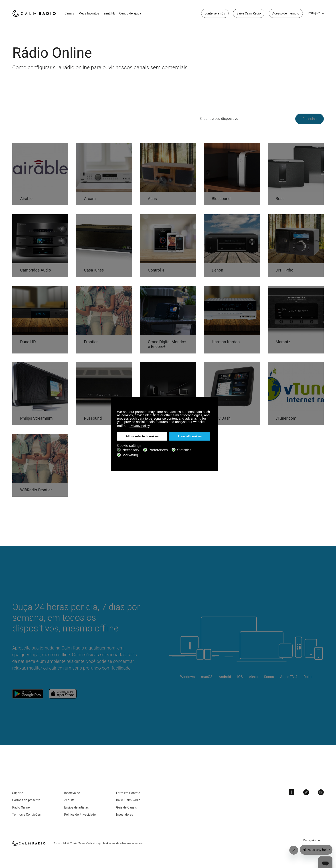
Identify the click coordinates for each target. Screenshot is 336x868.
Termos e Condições (26, 815)
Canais (69, 13)
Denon (217, 270)
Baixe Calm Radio (249, 13)
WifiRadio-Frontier (36, 490)
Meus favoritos (89, 13)
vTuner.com (286, 418)
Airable (26, 199)
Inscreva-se (72, 793)
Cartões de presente (26, 800)
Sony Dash (221, 418)
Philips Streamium (36, 418)
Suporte (18, 793)
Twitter (306, 792)
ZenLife (69, 800)
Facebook (291, 792)
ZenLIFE (109, 13)
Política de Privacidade (80, 815)
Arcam (90, 199)
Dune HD (28, 342)
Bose (280, 199)
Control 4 (156, 270)
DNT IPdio (284, 270)
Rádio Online (21, 807)
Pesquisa (310, 119)
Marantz (283, 342)
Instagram (321, 792)
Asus (152, 199)
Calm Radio (35, 13)
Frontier (91, 342)
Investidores (125, 815)
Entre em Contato (128, 793)
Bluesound (221, 199)
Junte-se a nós (215, 13)
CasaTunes (94, 270)
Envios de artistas (76, 807)
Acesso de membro (286, 13)
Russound (93, 418)
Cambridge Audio (35, 270)
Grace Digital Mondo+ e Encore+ (167, 344)
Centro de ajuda (130, 13)
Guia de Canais (127, 807)
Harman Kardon (226, 342)
